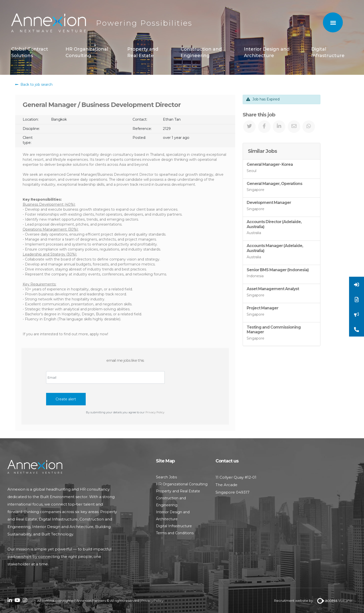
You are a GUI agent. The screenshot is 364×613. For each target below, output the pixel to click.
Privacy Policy (155, 412)
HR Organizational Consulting (87, 52)
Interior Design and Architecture (267, 52)
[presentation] (84, 393)
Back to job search (34, 85)
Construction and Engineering (201, 52)
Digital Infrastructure (328, 52)
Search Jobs (166, 477)
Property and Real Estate (143, 52)
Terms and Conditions (175, 533)
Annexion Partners (49, 23)
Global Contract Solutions (30, 52)
